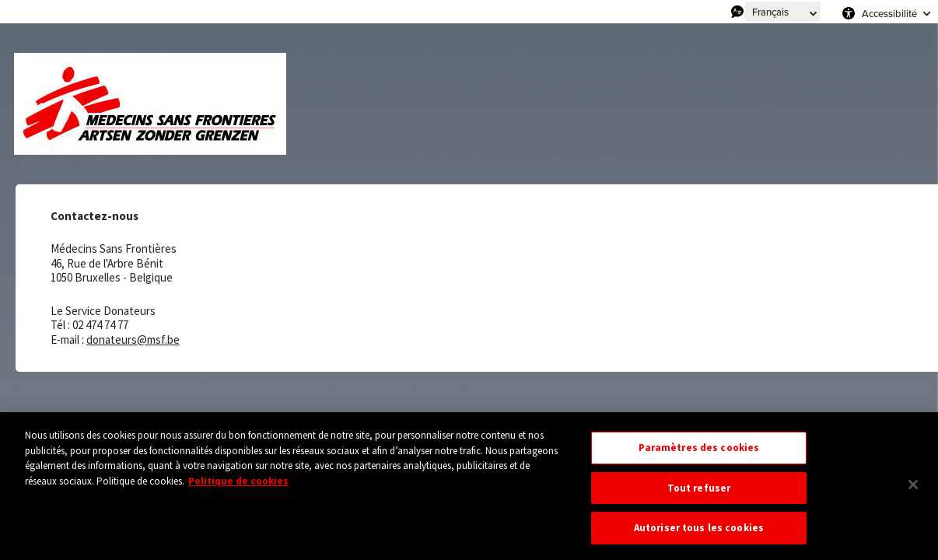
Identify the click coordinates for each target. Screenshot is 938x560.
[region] (469, 486)
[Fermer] (913, 485)
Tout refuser (699, 488)
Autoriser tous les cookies (699, 528)
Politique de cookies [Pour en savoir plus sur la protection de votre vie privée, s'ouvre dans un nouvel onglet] (238, 481)
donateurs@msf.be (133, 339)
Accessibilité (889, 13)
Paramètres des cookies (699, 448)
